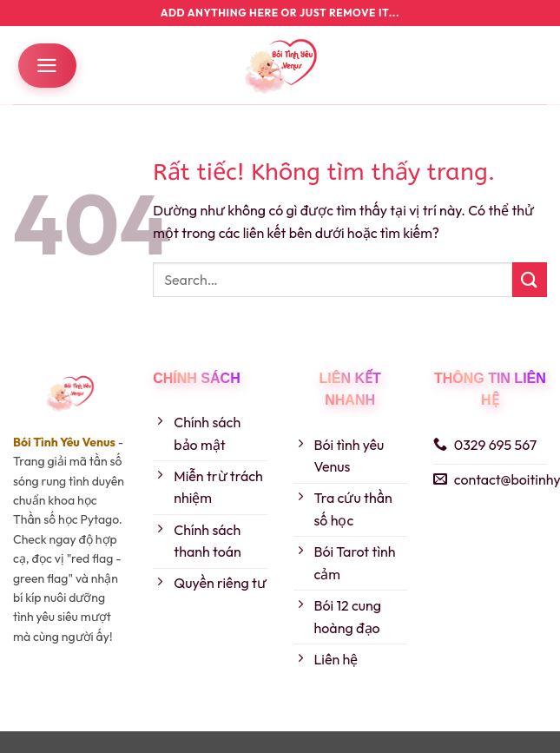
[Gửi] (530, 279)
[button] (47, 66)
